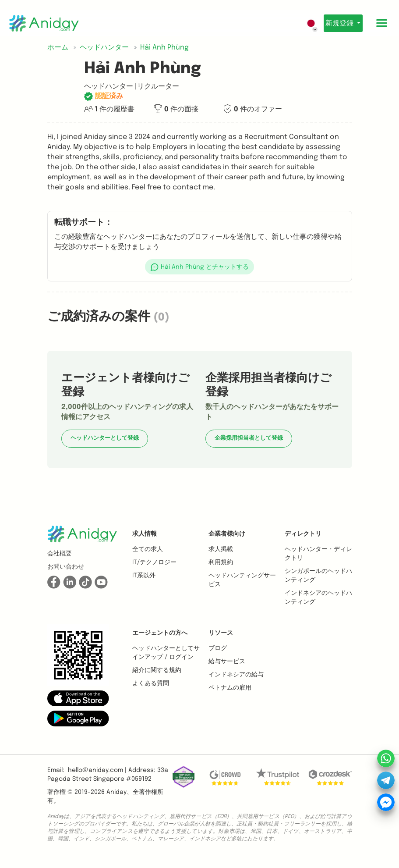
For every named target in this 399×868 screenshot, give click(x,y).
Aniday (117, 792)
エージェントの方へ (160, 633)
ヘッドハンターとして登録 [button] (105, 438)
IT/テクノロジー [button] (154, 562)
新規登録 (337, 23)
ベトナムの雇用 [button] (230, 688)
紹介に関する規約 (157, 670)
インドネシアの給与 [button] (236, 675)
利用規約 (221, 562)
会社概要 (60, 554)
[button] (200, 267)
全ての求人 (148, 549)
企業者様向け (227, 534)
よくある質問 (151, 683)
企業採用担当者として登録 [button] (249, 438)
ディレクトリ (303, 534)
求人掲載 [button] (221, 549)
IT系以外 (144, 576)
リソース (221, 633)
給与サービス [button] (227, 662)
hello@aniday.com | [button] (97, 770)
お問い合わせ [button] (66, 567)
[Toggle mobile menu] (381, 23)
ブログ (218, 648)
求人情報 (145, 534)
